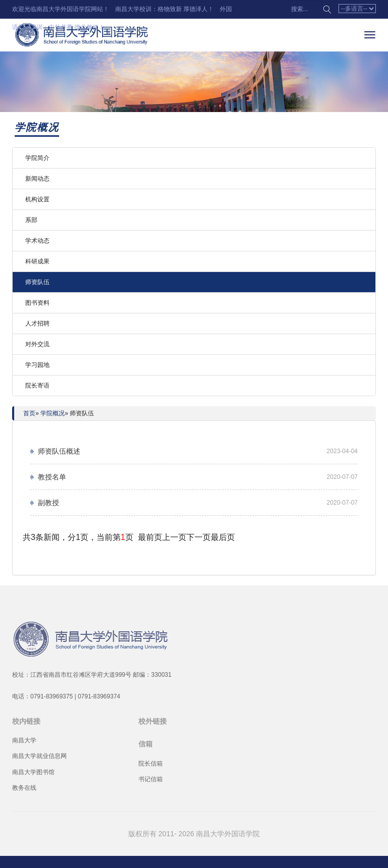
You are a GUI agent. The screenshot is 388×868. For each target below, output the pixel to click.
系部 (31, 220)
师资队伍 (37, 282)
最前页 (150, 537)
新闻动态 (37, 179)
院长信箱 (151, 764)
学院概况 (53, 413)
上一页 (174, 537)
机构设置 (37, 199)
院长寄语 (37, 386)
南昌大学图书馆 (33, 772)
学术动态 (37, 241)
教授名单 (52, 477)
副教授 (48, 503)
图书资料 (37, 303)
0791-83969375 (52, 696)
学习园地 (37, 365)
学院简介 (37, 158)
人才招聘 (37, 323)
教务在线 (24, 788)
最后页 (223, 537)
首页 (29, 413)
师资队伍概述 (59, 451)
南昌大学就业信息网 (39, 756)
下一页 (199, 537)
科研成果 (37, 261)
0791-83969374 (99, 696)
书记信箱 (151, 779)
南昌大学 (24, 740)
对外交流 (37, 344)
